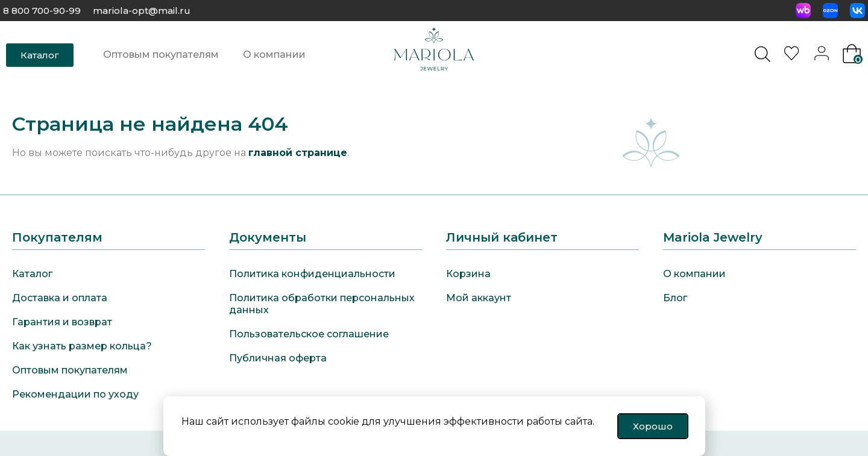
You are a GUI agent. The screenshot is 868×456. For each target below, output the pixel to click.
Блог (675, 298)
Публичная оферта (278, 358)
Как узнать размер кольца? (82, 346)
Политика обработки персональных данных (322, 304)
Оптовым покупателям (161, 55)
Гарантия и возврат (62, 322)
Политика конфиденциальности (312, 274)
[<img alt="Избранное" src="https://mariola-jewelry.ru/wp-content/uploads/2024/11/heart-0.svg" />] (793, 57)
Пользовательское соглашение (309, 334)
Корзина (468, 274)
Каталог (32, 274)
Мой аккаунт (479, 298)
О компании (274, 55)
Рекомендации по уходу (75, 394)
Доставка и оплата (60, 298)
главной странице (298, 153)
